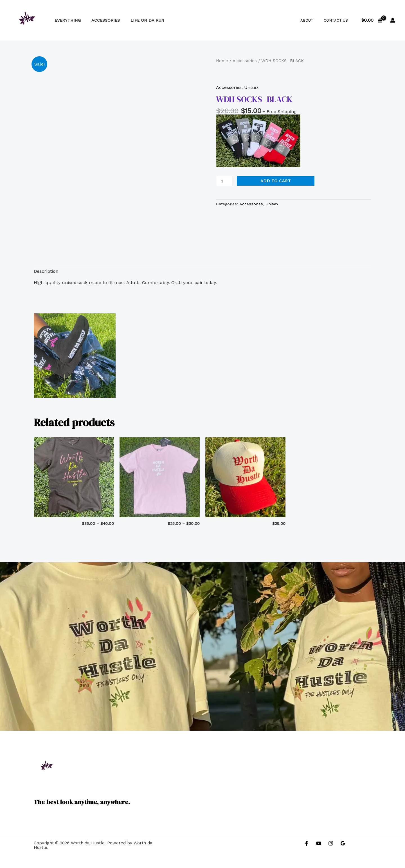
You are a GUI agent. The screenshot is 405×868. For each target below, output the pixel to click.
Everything (66, 20)
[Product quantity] (224, 181)
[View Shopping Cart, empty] (372, 20)
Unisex (251, 87)
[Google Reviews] (343, 843)
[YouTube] (319, 843)
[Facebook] (307, 843)
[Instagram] (331, 843)
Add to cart (276, 181)
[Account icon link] (393, 20)
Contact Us (337, 20)
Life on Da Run (141, 20)
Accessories (102, 20)
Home (222, 61)
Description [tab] (46, 271)
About (312, 20)
